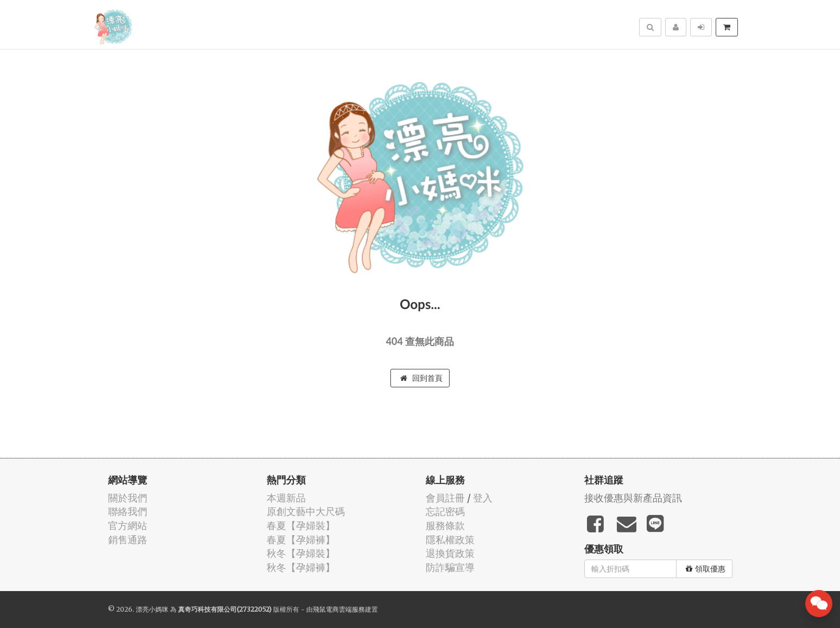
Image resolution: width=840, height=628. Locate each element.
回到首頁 (421, 378)
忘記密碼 (445, 511)
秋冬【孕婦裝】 (301, 553)
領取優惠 (706, 569)
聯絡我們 (128, 511)
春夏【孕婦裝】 (301, 526)
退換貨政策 (450, 553)
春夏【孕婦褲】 (301, 540)
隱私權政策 (450, 540)
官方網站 (128, 526)
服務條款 (445, 526)
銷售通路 (128, 540)
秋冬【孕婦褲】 (301, 567)
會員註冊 (445, 498)
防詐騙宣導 (450, 567)
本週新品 (286, 498)
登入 (483, 498)
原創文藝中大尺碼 (306, 511)
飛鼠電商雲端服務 (339, 609)
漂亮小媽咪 (152, 609)
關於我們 (128, 498)
